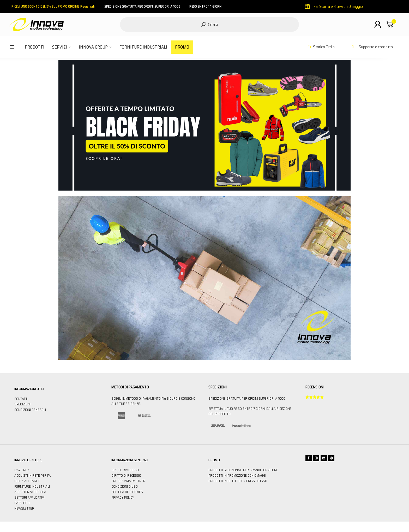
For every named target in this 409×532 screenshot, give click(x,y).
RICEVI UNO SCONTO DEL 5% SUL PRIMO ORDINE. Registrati (53, 6)
